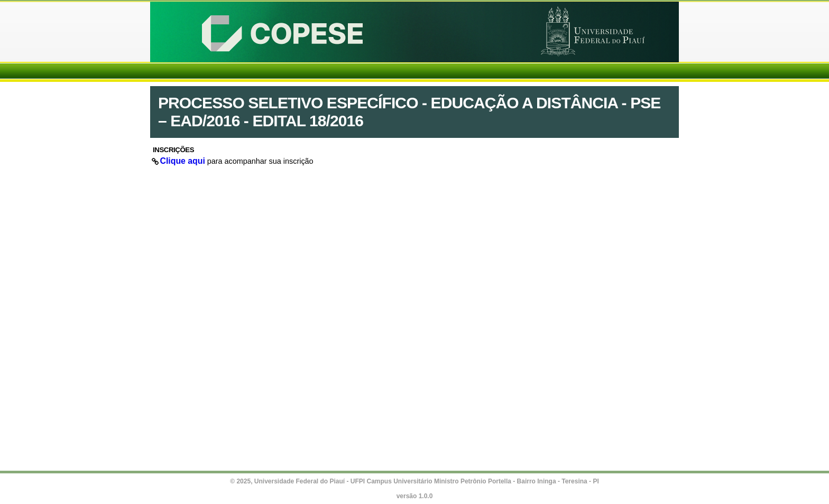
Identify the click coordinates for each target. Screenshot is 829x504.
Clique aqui (183, 161)
